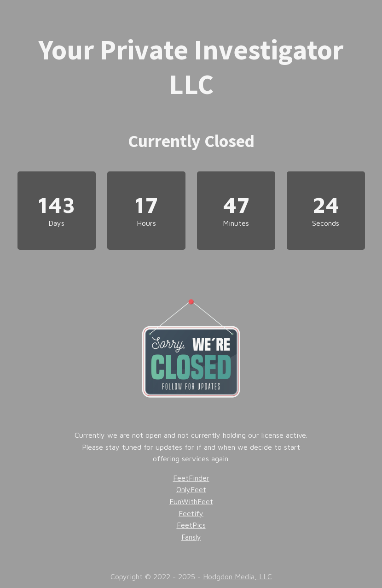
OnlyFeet (191, 489)
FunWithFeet (191, 501)
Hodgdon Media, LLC (237, 576)
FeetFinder (191, 478)
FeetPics (191, 525)
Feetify (191, 513)
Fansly (191, 537)
